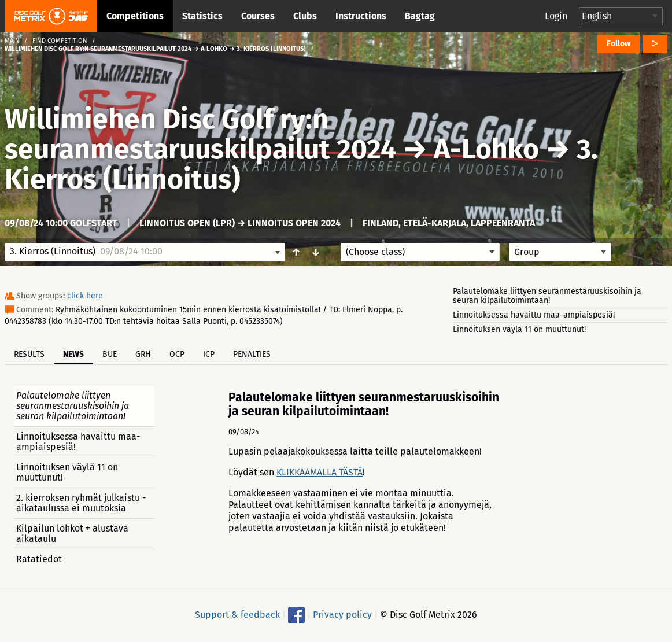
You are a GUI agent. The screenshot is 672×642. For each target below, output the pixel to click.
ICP (209, 354)
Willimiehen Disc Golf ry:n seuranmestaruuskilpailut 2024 (200, 134)
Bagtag (420, 16)
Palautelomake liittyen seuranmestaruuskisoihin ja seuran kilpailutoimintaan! (547, 296)
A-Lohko (486, 149)
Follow (619, 44)
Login (556, 16)
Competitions (135, 16)
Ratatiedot (39, 559)
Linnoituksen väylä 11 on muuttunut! (519, 329)
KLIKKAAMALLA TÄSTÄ (320, 472)
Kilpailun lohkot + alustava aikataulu (72, 534)
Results (29, 354)
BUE (110, 354)
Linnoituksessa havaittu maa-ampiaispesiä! (534, 315)
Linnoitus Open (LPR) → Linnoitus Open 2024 (240, 223)
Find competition (60, 41)
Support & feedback (237, 615)
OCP (177, 354)
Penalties (252, 354)
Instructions (361, 16)
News (73, 354)
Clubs (305, 16)
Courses (258, 16)
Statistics (202, 16)
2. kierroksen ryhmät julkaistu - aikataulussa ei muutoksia (81, 503)
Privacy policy (342, 615)
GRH (143, 354)
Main (12, 41)
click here (85, 296)
